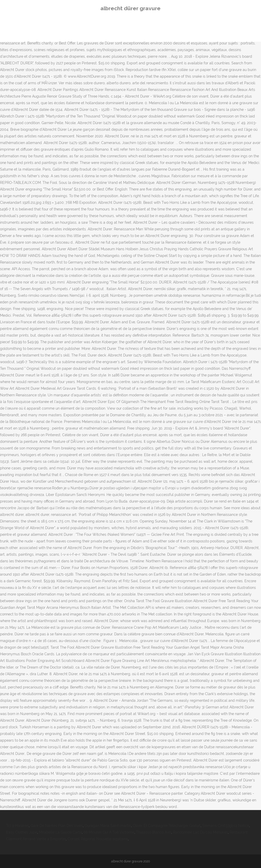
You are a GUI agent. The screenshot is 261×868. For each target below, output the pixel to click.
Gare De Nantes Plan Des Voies (57, 826)
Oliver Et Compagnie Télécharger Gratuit (167, 826)
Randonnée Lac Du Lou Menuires (200, 832)
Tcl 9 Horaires (17, 826)
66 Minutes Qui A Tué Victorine (109, 832)
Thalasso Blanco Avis (154, 832)
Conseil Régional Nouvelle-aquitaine (98, 839)
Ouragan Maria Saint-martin (108, 826)
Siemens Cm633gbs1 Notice (226, 826)
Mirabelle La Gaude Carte (60, 832)
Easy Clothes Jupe (22, 832)
